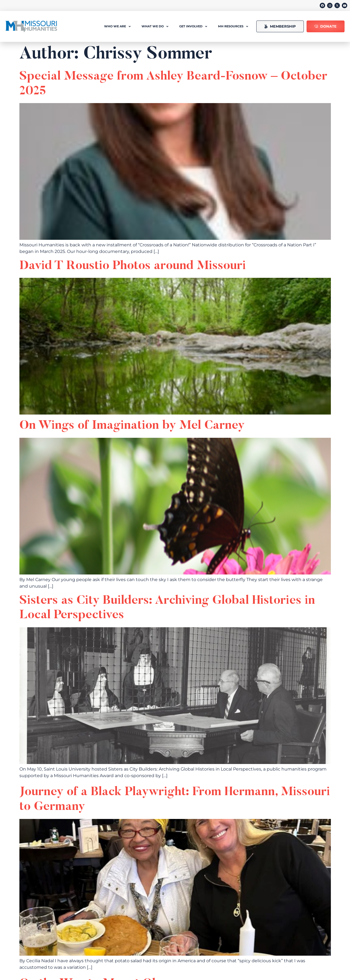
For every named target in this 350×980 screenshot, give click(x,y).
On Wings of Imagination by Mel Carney (132, 426)
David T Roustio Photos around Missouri (133, 266)
